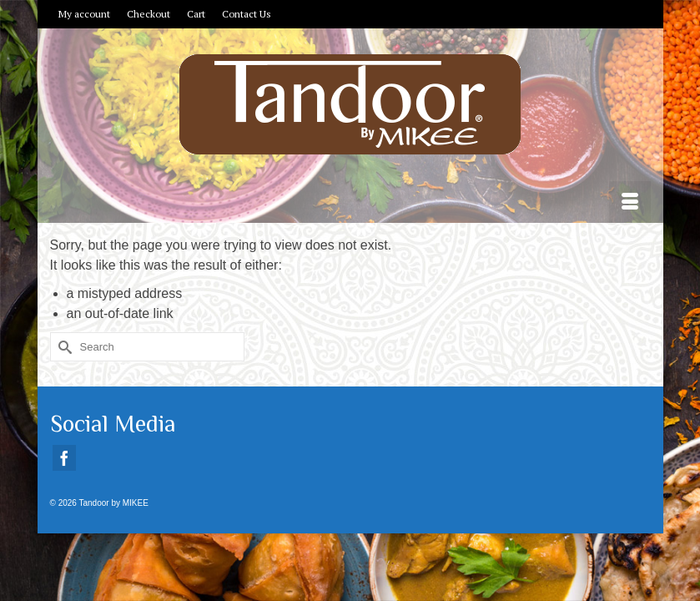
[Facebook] (64, 458)
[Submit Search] (63, 347)
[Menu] (630, 202)
